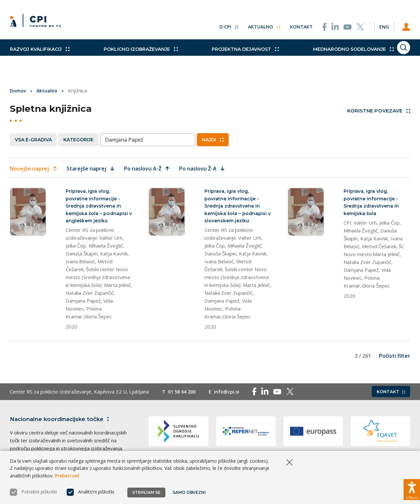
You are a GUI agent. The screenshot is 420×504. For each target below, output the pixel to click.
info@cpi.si (230, 395)
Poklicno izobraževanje (130, 56)
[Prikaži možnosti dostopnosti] (412, 486)
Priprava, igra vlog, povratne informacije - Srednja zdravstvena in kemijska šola (373, 203)
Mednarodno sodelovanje (321, 56)
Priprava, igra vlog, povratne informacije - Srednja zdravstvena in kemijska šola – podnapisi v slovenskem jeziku (237, 207)
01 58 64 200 (183, 395)
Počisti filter (395, 359)
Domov (19, 91)
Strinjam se (146, 492)
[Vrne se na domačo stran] (38, 23)
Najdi (213, 139)
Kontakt (289, 23)
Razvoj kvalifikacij (40, 56)
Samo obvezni (190, 492)
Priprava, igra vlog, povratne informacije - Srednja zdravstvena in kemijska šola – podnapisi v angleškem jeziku (98, 207)
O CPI (214, 23)
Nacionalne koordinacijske (63, 422)
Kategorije (78, 139)
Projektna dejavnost (224, 56)
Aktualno (251, 23)
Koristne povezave (379, 111)
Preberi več (67, 476)
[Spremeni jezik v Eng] (377, 23)
